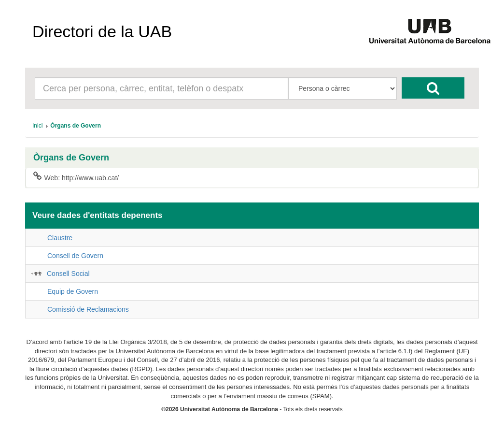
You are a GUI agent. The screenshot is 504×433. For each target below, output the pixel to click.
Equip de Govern (73, 291)
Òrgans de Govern (71, 158)
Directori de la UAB (102, 31)
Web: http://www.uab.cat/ (76, 177)
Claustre (60, 238)
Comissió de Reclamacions (88, 309)
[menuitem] (37, 126)
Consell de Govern (75, 256)
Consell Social (68, 274)
